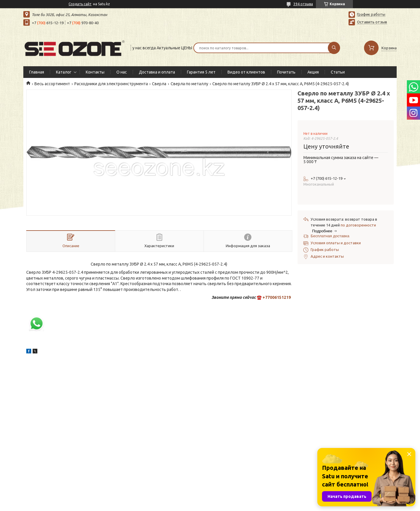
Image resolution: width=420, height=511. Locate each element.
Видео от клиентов (246, 72)
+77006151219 (277, 297)
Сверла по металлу (189, 84)
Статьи (338, 72)
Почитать (286, 72)
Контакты (95, 72)
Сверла (159, 84)
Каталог (64, 72)
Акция (313, 72)
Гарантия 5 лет (201, 72)
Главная (37, 72)
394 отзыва (303, 4)
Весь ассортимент (52, 84)
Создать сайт (80, 4)
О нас (122, 72)
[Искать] (334, 48)
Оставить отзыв (372, 22)
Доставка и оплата (157, 72)
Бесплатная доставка (330, 236)
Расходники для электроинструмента (111, 84)
